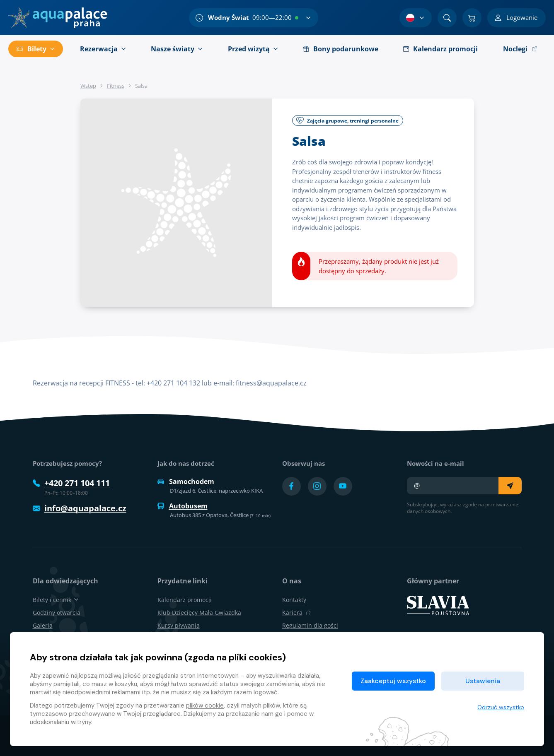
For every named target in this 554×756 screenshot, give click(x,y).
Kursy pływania (179, 625)
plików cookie (205, 705)
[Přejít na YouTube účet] (343, 486)
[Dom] (58, 18)
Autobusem (183, 506)
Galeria (43, 625)
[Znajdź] (447, 18)
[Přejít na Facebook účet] (292, 486)
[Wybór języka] (416, 18)
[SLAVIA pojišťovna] (438, 604)
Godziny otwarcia (57, 613)
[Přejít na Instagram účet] (317, 486)
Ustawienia (483, 681)
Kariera (296, 613)
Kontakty (294, 600)
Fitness (116, 86)
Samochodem (186, 482)
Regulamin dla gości (310, 625)
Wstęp (88, 86)
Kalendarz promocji (185, 600)
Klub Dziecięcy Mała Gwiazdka (199, 613)
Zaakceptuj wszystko (393, 681)
